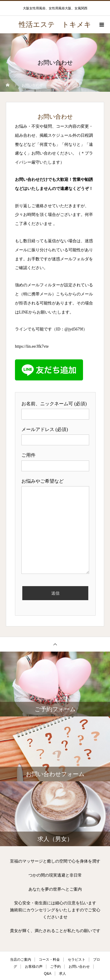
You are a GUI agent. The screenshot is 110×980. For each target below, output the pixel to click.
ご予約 (55, 967)
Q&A (48, 974)
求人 (62, 974)
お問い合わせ (79, 967)
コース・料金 (49, 960)
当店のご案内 (21, 960)
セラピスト (77, 960)
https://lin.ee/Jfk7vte (32, 346)
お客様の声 (34, 967)
